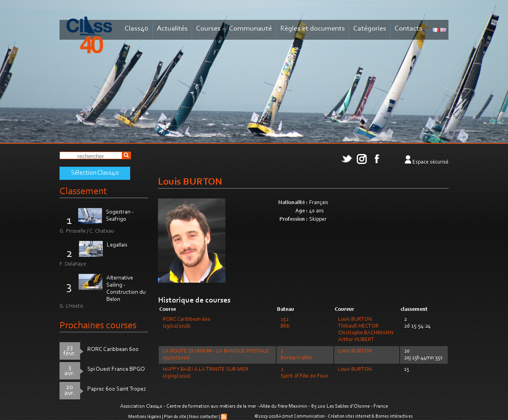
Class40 (137, 29)
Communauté (250, 29)
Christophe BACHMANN (366, 333)
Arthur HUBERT (356, 340)
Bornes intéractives (394, 416)
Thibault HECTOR (358, 326)
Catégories (370, 29)
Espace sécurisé (430, 162)
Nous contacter (203, 417)
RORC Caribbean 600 (113, 350)
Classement (83, 192)
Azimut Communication (302, 416)
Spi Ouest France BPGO (116, 369)
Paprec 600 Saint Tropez (117, 389)
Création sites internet (349, 416)
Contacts (408, 29)
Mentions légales (145, 417)
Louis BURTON (355, 320)
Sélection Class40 (95, 173)
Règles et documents (313, 29)
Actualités (172, 29)
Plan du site (175, 417)
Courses (208, 29)
